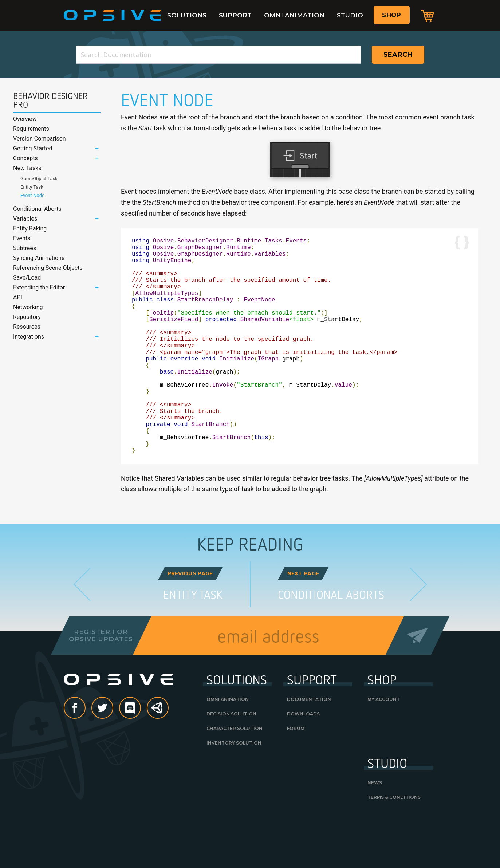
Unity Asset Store (158, 760)
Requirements (31, 129)
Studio (350, 15)
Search (398, 55)
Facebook (85, 756)
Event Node (32, 195)
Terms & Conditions (394, 845)
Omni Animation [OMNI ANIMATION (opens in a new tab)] (228, 747)
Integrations (29, 337)
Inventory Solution (234, 791)
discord (141, 756)
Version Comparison (40, 139)
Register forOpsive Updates (101, 683)
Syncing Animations (39, 258)
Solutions (187, 15)
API (18, 297)
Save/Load (27, 278)
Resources (27, 327)
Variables (25, 219)
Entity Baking (30, 228)
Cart (428, 16)
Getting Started (33, 148)
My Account (384, 747)
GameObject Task (39, 179)
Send (417, 684)
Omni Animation (294, 15)
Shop (391, 15)
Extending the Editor (39, 287)
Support (235, 15)
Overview (25, 119)
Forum (296, 776)
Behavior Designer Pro (50, 100)
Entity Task (32, 187)
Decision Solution (231, 762)
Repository (27, 317)
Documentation (309, 747)
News (375, 831)
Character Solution (235, 776)
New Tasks (27, 168)
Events (22, 238)
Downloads (303, 762)
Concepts (25, 158)
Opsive (113, 15)
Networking (28, 307)
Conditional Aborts (37, 209)
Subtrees (25, 248)
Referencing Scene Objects (48, 268)
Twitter (113, 756)
